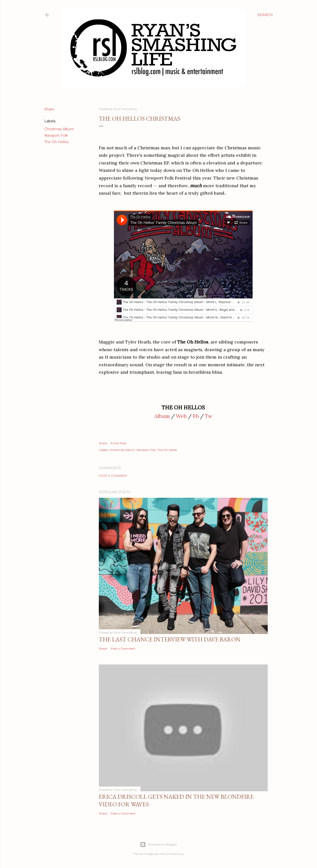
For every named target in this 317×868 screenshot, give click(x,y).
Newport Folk (56, 135)
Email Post (119, 443)
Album (162, 416)
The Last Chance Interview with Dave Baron (170, 639)
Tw (209, 416)
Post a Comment (113, 476)
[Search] (265, 15)
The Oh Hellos (56, 142)
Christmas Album (59, 129)
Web (181, 416)
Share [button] (49, 109)
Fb (196, 416)
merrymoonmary (172, 854)
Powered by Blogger (158, 844)
